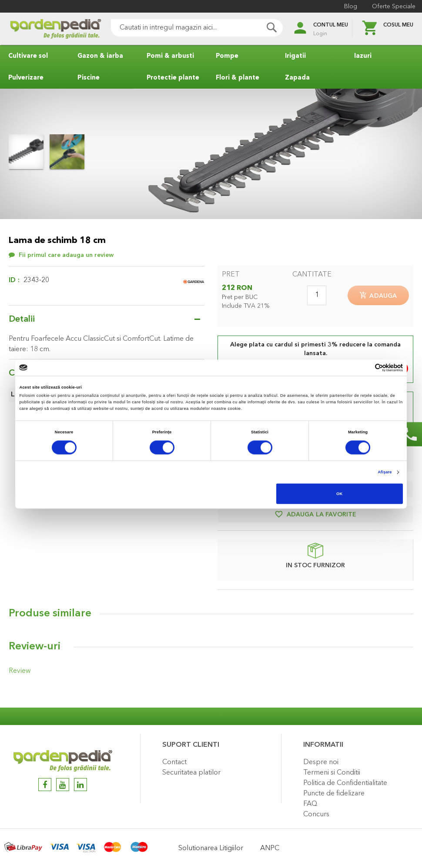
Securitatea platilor (191, 773)
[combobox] (185, 28)
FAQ (310, 804)
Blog (348, 7)
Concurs (316, 815)
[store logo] (44, 29)
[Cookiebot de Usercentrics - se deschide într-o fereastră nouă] (365, 367)
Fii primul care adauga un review (66, 255)
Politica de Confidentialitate (345, 783)
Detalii (22, 319)
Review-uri (35, 649)
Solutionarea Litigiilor (211, 848)
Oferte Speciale (392, 7)
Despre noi (321, 762)
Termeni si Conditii (332, 773)
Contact (174, 762)
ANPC (270, 848)
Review (18, 673)
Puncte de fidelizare (334, 794)
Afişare (385, 472)
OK (339, 494)
